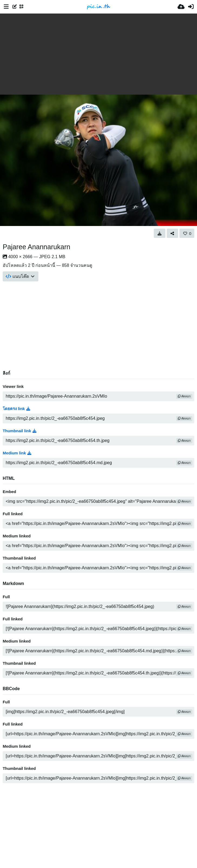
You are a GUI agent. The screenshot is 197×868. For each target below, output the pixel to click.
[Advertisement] (98, 54)
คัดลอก (184, 396)
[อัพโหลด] (181, 7)
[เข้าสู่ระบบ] (191, 7)
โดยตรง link (16, 409)
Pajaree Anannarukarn (36, 247)
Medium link (17, 453)
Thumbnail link (20, 431)
